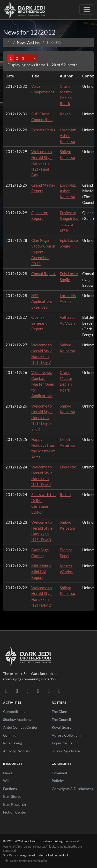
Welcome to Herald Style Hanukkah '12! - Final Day (42, 163)
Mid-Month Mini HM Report (41, 572)
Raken (65, 114)
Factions (10, 789)
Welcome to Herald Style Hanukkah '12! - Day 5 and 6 (42, 418)
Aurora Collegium (66, 735)
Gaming (9, 735)
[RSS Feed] (59, 691)
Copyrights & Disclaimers (72, 789)
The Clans (60, 711)
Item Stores (12, 796)
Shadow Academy (17, 719)
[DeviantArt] (17, 691)
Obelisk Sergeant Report (39, 323)
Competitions (14, 711)
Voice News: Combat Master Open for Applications (43, 384)
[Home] (9, 42)
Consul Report (43, 274)
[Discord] (6, 691)
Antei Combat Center (20, 727)
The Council (61, 719)
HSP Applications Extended (42, 301)
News (8, 773)
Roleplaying (13, 743)
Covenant (59, 773)
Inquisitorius (62, 743)
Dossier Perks (43, 130)
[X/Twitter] (49, 691)
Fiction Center (15, 812)
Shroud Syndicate (66, 751)
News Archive (29, 42)
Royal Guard (62, 727)
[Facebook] (28, 691)
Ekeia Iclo (68, 467)
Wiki (7, 781)
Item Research (14, 804)
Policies (58, 781)
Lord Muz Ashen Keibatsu (68, 136)
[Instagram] (38, 691)
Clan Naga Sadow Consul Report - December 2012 (43, 252)
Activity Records (16, 751)
